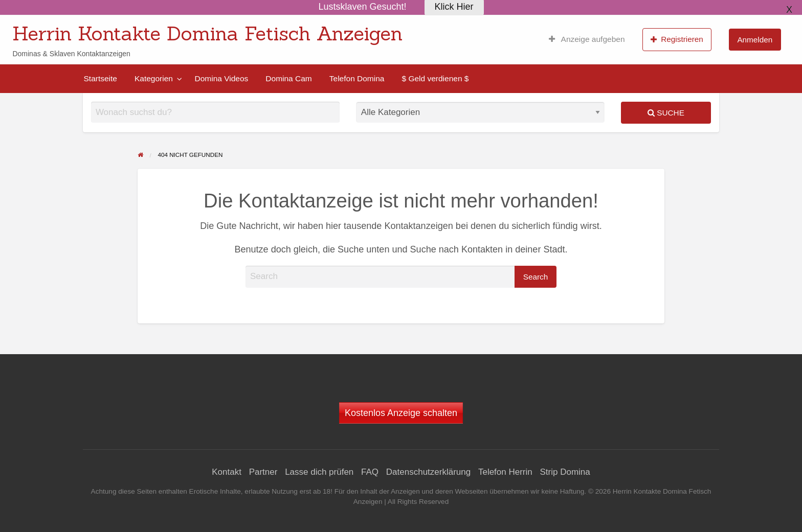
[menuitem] (587, 39)
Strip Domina (565, 472)
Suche (666, 113)
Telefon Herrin (505, 472)
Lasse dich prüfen (319, 472)
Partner (263, 472)
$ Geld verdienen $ (435, 78)
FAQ (370, 472)
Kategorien (154, 78)
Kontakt (227, 472)
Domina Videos (221, 78)
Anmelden (755, 40)
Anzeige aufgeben (587, 39)
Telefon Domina (357, 78)
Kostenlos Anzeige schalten (401, 413)
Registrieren (677, 39)
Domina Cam (288, 78)
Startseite (101, 78)
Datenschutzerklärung (428, 472)
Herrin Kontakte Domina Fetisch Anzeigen (207, 33)
